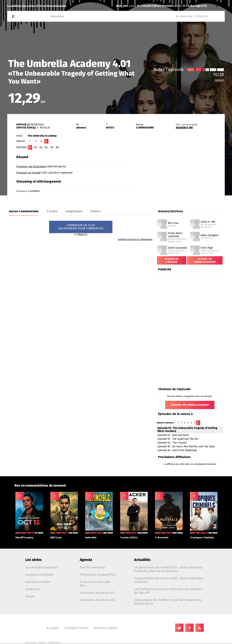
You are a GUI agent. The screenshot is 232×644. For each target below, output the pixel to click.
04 (46, 147)
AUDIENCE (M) (184, 128)
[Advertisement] (182, 176)
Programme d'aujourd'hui (98, 575)
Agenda (86, 560)
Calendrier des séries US (97, 593)
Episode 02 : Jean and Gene (173, 435)
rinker (121, 6)
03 (41, 147)
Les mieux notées (38, 582)
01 (30, 147)
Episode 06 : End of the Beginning (177, 450)
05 (52, 147)
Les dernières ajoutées (42, 567)
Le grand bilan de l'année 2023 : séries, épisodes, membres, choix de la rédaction (169, 569)
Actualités (142, 560)
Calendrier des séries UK (97, 600)
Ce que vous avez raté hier (95, 584)
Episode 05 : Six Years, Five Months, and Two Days (186, 446)
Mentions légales (106, 628)
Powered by (28, 191)
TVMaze (42, 643)
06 (57, 147)
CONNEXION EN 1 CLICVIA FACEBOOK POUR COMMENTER (81, 227)
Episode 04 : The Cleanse (172, 443)
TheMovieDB (54, 643)
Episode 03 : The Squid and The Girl (178, 439)
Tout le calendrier (92, 567)
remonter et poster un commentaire (135, 239)
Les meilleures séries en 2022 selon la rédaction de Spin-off (168, 591)
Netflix (45, 128)
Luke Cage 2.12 (148, 6)
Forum (30, 596)
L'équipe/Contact (76, 628)
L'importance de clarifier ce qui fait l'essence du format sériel (168, 602)
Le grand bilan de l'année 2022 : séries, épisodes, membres (169, 580)
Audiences (33, 589)
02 (35, 147)
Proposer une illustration (31, 167)
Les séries (34, 560)
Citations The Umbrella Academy (190, 405)
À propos (53, 628)
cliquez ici (82, 234)
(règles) (219, 80)
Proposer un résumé (28, 173)
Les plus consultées (39, 575)
